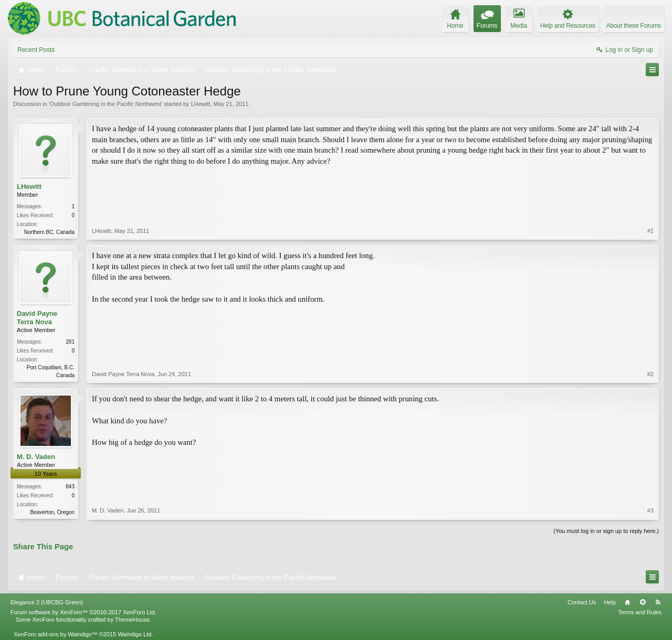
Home (627, 602)
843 (70, 487)
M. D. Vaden (36, 457)
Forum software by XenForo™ (83, 612)
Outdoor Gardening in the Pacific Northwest (106, 104)
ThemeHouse (132, 620)
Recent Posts (36, 50)
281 (70, 342)
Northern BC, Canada (49, 232)
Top (643, 602)
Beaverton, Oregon (53, 512)
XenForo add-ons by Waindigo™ (55, 634)
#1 (650, 231)
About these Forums (634, 26)
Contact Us (582, 602)
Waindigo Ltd (134, 634)
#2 (650, 374)
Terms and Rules (640, 612)
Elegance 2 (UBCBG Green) (47, 602)
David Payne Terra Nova (37, 318)
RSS (658, 602)
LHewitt (201, 104)
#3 (650, 510)
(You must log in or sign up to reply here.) (606, 531)
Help (610, 602)
